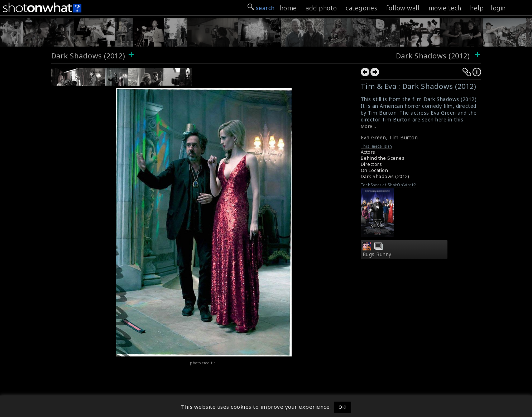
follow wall (403, 8)
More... (369, 126)
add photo (321, 8)
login (498, 8)
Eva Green (373, 137)
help (477, 8)
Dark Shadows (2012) (88, 56)
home (288, 8)
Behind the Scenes (383, 158)
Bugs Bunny (377, 254)
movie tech (445, 8)
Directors (372, 164)
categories (361, 8)
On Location (375, 170)
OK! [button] (343, 407)
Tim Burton (403, 137)
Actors (368, 152)
